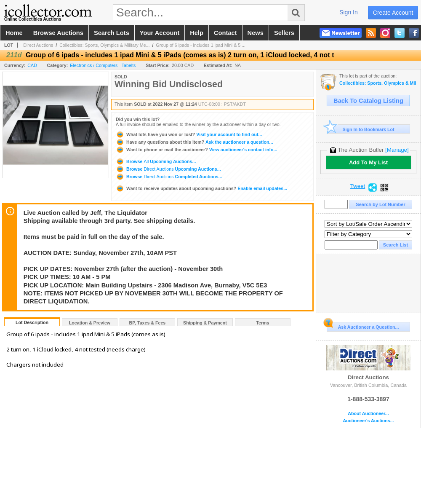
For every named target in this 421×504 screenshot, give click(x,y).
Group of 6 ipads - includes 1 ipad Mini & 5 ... (201, 45)
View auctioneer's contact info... (196, 150)
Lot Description (32, 322)
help (197, 33)
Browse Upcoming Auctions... (156, 161)
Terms (262, 323)
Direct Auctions (38, 45)
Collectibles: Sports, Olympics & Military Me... (104, 45)
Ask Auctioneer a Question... (363, 326)
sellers (284, 33)
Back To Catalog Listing (368, 101)
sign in (349, 12)
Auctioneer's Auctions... (368, 421)
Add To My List (368, 162)
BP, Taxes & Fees (148, 323)
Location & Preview (90, 323)
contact (225, 33)
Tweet (358, 186)
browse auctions (58, 33)
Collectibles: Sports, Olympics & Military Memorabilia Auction (378, 83)
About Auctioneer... (368, 414)
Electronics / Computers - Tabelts (103, 65)
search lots (112, 33)
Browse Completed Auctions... (169, 177)
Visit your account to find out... (189, 134)
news (256, 33)
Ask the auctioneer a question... (194, 142)
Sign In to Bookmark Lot (361, 129)
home (14, 33)
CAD (32, 65)
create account (393, 13)
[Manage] (397, 150)
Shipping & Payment (205, 323)
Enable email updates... (201, 188)
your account (160, 33)
